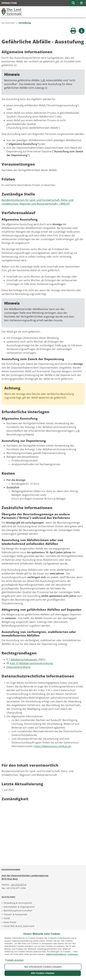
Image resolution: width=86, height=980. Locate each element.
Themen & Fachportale (15, 914)
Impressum (73, 954)
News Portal (10, 922)
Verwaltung (24, 23)
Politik (7, 918)
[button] (14, 960)
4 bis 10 (14, 663)
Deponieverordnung (19, 667)
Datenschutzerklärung (56, 954)
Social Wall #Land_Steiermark (19, 926)
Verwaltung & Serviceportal (18, 903)
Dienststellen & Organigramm (19, 907)
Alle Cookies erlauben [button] (43, 973)
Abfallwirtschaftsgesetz (24, 660)
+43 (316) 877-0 (18, 885)
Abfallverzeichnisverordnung (36, 663)
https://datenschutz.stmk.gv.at (52, 746)
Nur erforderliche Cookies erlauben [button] (43, 967)
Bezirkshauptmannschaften (18, 911)
